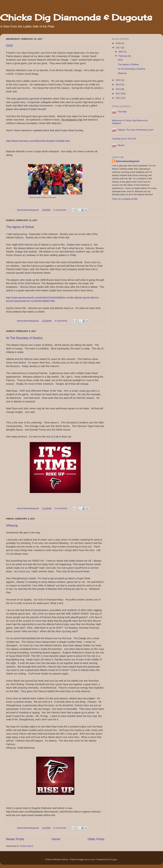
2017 (119, 48)
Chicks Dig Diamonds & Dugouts (76, 17)
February (123, 56)
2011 (119, 98)
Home (56, 839)
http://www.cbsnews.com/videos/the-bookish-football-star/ (38, 141)
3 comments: (61, 508)
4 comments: (61, 321)
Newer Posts (15, 839)
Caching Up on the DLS (124, 139)
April (121, 52)
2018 (119, 43)
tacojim (92, 859)
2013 (119, 89)
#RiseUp (12, 526)
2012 (119, 93)
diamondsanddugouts (127, 161)
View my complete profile (125, 199)
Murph (121, 145)
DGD (10, 46)
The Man (122, 112)
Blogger (113, 859)
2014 (119, 84)
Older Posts (96, 839)
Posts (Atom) (27, 846)
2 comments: (60, 210)
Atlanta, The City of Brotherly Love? (136, 130)
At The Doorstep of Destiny (24, 338)
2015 (119, 80)
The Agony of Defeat (20, 227)
